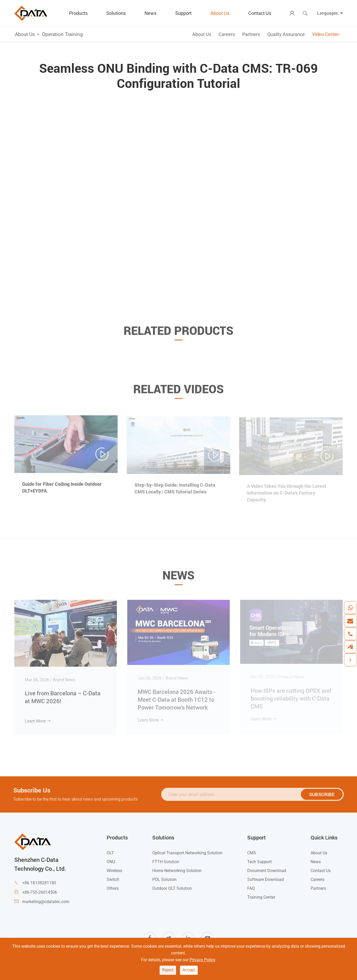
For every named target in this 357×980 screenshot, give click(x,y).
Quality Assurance (286, 34)
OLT (110, 853)
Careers (227, 34)
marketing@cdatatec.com (46, 902)
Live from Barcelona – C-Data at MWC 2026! (63, 695)
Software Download (265, 879)
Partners (251, 34)
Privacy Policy (202, 960)
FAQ (251, 888)
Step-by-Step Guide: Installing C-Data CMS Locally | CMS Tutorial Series (175, 491)
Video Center (326, 34)
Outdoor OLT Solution (172, 888)
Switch (113, 879)
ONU (111, 862)
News (150, 13)
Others (113, 888)
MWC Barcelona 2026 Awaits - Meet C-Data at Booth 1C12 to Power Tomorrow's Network (177, 697)
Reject (168, 970)
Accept (189, 970)
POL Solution (164, 879)
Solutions (116, 13)
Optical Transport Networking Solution (187, 853)
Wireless (114, 871)
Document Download (267, 871)
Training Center (261, 897)
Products (78, 13)
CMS (252, 853)
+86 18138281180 (39, 883)
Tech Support (259, 862)
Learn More (38, 719)
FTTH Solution (166, 862)
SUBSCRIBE (323, 794)
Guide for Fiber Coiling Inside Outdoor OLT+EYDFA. (62, 490)
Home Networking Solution (177, 871)
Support (183, 13)
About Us (220, 13)
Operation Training (62, 34)
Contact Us (260, 13)
